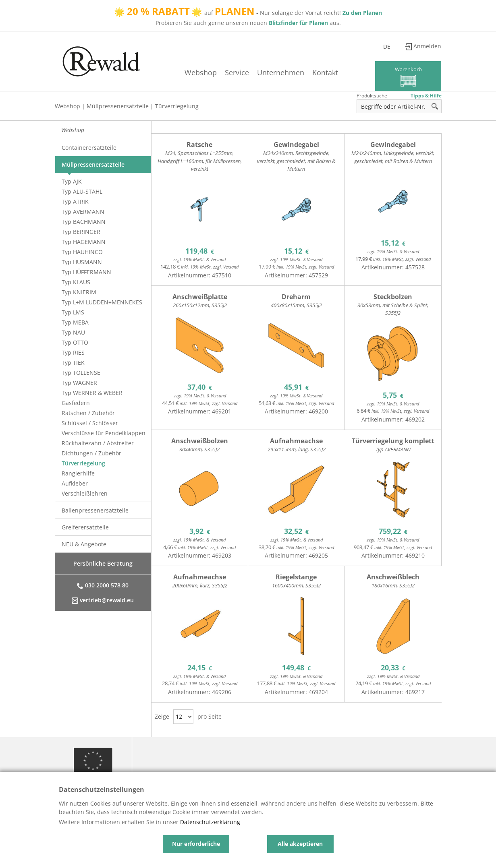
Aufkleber (75, 483)
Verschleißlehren (85, 493)
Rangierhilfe (78, 473)
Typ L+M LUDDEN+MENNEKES (102, 302)
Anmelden (428, 46)
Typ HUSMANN (82, 262)
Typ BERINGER (81, 232)
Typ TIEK (73, 363)
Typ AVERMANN (83, 212)
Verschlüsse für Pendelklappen (104, 433)
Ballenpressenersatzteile (95, 510)
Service (233, 72)
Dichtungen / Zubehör (91, 453)
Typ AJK (72, 181)
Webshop (197, 72)
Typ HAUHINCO (82, 252)
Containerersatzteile (89, 148)
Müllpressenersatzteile (118, 106)
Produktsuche (372, 96)
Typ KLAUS (76, 282)
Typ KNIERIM (79, 292)
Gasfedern (76, 403)
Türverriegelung (177, 106)
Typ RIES (73, 352)
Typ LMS (73, 312)
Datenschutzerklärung (210, 822)
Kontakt (321, 72)
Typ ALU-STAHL (82, 191)
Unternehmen (277, 72)
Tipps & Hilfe (426, 96)
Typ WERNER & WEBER (92, 393)
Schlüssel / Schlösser (90, 423)
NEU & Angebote (84, 544)
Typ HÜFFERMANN (86, 272)
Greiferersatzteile (85, 527)
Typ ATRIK (75, 201)
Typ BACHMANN (84, 222)
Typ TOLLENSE (81, 373)
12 (179, 716)
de (391, 46)
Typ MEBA (75, 322)
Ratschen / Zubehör (88, 413)
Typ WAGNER (79, 383)
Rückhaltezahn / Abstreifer (98, 443)
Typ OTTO (75, 342)
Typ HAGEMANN (84, 242)
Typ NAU (73, 332)
